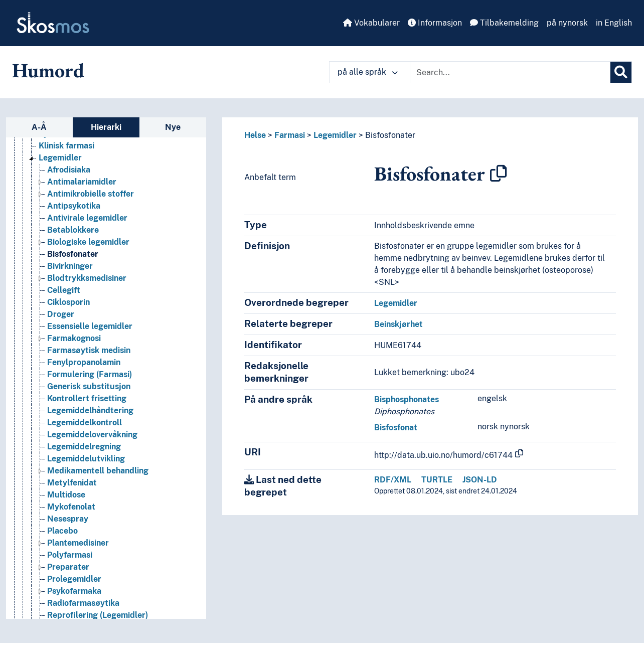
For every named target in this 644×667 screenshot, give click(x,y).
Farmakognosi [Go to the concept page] (74, 338)
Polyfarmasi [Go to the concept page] (70, 555)
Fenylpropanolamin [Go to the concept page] (84, 362)
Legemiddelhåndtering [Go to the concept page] (90, 410)
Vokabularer (371, 23)
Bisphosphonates (407, 399)
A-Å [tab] (39, 127)
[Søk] (621, 72)
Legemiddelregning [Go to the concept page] (84, 447)
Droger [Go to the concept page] (61, 314)
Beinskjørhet (398, 324)
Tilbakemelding (504, 23)
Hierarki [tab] (106, 127)
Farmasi (290, 135)
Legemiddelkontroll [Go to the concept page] (85, 423)
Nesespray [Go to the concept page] (68, 519)
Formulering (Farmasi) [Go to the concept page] (90, 374)
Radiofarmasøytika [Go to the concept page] (83, 603)
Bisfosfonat (396, 428)
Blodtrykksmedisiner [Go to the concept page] (87, 278)
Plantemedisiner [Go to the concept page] (78, 543)
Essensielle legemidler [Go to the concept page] (90, 326)
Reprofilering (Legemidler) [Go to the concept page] (98, 615)
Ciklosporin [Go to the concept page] (68, 302)
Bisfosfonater (390, 135)
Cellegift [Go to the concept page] (64, 290)
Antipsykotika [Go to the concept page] (74, 206)
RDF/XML (393, 480)
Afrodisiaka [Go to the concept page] (69, 170)
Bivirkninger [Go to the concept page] (70, 266)
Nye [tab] (173, 127)
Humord (48, 70)
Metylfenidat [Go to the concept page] (72, 483)
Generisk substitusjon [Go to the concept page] (89, 386)
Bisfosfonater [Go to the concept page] (73, 254)
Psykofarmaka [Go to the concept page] (74, 591)
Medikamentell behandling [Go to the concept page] (98, 471)
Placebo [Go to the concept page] (62, 531)
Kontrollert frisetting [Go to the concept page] (87, 398)
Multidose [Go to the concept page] (66, 495)
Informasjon (435, 23)
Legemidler (335, 135)
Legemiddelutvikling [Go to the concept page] (86, 459)
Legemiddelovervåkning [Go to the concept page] (92, 435)
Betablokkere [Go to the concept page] (73, 230)
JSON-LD (480, 480)
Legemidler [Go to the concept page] (60, 158)
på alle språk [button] (368, 72)
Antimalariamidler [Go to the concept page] (82, 182)
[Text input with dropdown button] (510, 72)
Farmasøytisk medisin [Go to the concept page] (89, 350)
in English (614, 23)
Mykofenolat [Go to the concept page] (71, 507)
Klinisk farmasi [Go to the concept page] (66, 146)
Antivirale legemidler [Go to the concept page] (87, 218)
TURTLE (437, 480)
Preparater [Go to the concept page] (68, 567)
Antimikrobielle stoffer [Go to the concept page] (91, 194)
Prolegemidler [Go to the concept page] (74, 579)
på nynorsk (567, 23)
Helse (255, 135)
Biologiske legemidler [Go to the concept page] (88, 242)
